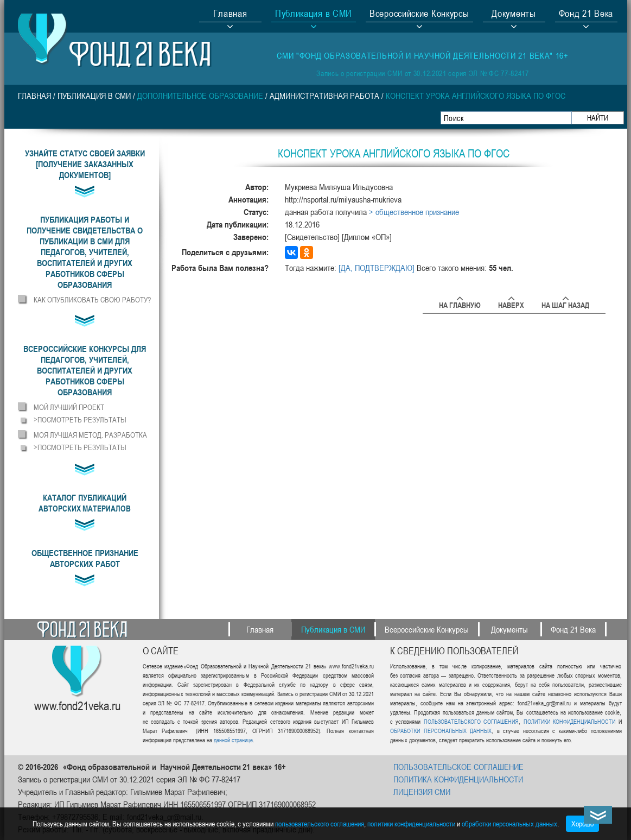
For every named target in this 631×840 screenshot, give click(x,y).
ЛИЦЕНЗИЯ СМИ (422, 792)
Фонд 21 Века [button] (586, 15)
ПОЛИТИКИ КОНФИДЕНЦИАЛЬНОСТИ (569, 721)
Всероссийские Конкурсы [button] (419, 15)
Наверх (511, 303)
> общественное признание (414, 212)
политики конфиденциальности (411, 823)
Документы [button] (514, 15)
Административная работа (324, 96)
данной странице (233, 740)
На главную (460, 303)
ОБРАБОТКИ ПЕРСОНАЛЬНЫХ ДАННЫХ (441, 731)
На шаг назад (565, 303)
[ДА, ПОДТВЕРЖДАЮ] (377, 268)
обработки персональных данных (509, 823)
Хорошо (582, 823)
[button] (85, 252)
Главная (230, 15)
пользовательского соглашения (320, 823)
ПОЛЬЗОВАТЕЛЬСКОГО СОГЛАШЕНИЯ (471, 721)
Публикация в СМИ (94, 96)
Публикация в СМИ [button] (314, 15)
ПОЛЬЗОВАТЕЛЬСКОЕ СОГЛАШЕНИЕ (458, 767)
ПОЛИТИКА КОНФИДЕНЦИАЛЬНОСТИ (458, 779)
